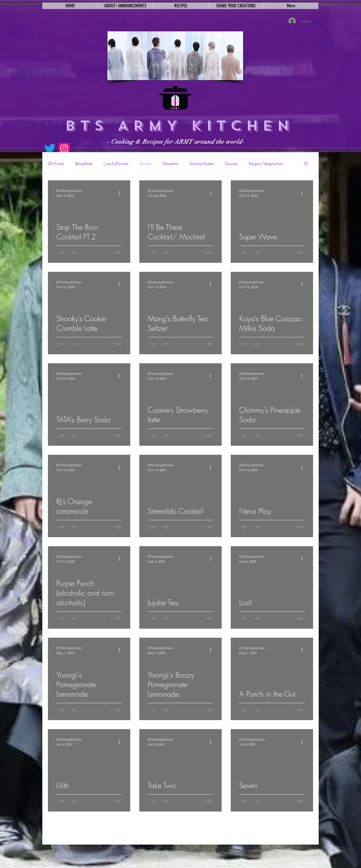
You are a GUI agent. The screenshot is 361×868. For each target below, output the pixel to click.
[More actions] (121, 193)
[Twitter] (50, 148)
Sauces (231, 164)
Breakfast (84, 164)
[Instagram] (64, 148)
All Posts (56, 164)
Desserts (170, 164)
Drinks (146, 164)
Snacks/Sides (202, 164)
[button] (306, 164)
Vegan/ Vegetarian (266, 164)
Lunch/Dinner (116, 164)
